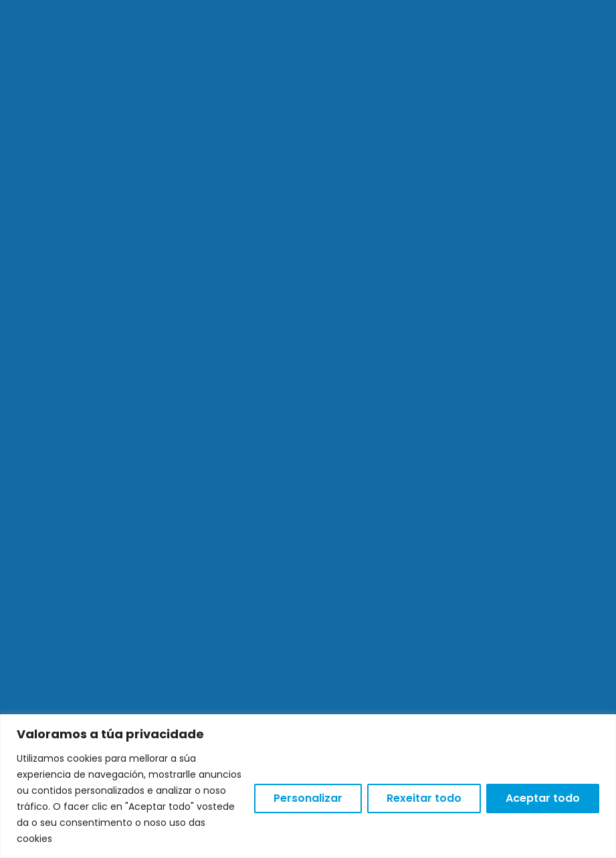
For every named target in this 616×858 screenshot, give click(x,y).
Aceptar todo (543, 798)
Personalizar (308, 798)
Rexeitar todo (424, 798)
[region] (308, 786)
